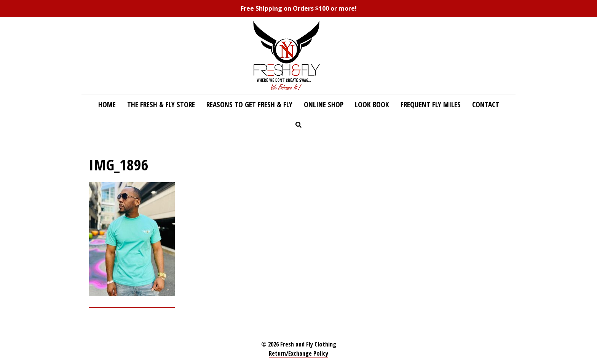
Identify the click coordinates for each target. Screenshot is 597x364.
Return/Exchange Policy (298, 353)
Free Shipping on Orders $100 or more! (299, 8)
